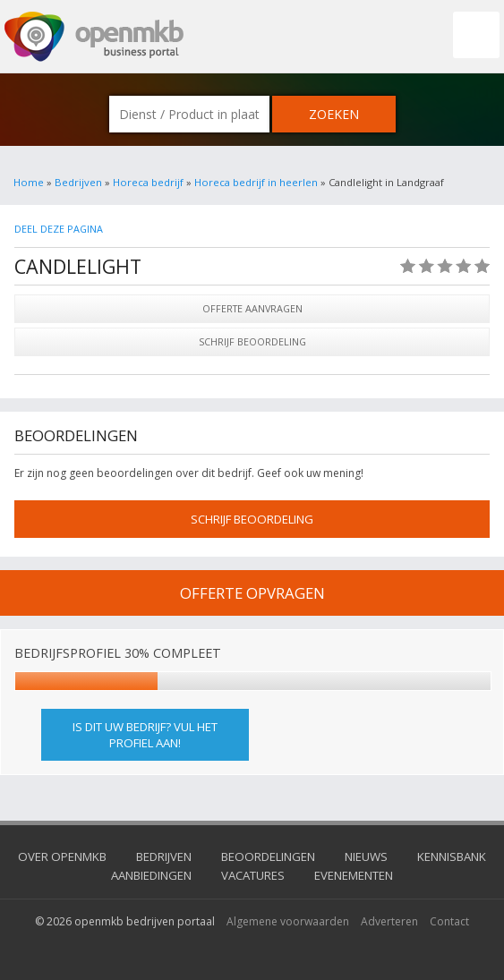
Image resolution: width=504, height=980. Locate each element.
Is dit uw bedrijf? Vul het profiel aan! (145, 735)
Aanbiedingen (151, 875)
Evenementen (354, 875)
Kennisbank (452, 856)
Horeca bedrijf (148, 182)
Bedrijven (78, 182)
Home (29, 182)
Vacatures (253, 875)
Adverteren (389, 921)
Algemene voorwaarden (288, 921)
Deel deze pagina (59, 229)
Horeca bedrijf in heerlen (256, 182)
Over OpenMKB (62, 856)
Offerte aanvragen (252, 308)
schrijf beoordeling (252, 519)
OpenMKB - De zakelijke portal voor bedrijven (94, 37)
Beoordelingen (268, 856)
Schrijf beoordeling (252, 341)
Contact (449, 921)
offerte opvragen (252, 593)
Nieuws (366, 856)
